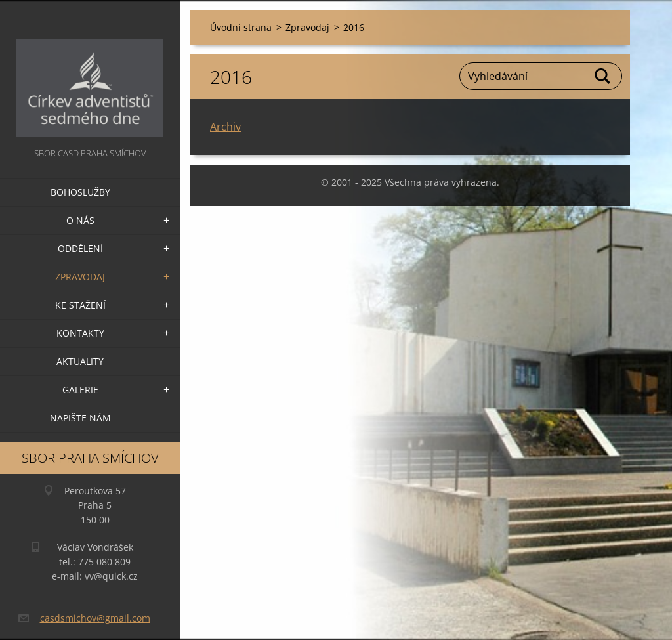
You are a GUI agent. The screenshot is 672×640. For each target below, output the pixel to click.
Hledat (603, 76)
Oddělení (80, 248)
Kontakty (80, 333)
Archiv (225, 127)
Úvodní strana (241, 27)
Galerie (80, 390)
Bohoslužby (80, 192)
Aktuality (80, 361)
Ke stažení (80, 305)
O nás (80, 220)
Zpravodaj (80, 277)
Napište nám (80, 418)
